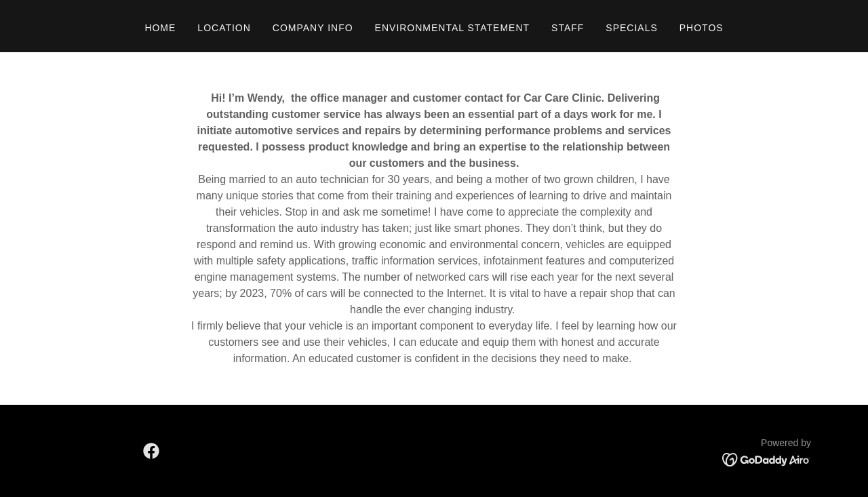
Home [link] (160, 28)
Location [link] (224, 28)
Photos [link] (702, 28)
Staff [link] (568, 28)
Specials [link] (631, 28)
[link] (151, 451)
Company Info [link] (313, 28)
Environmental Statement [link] (452, 28)
